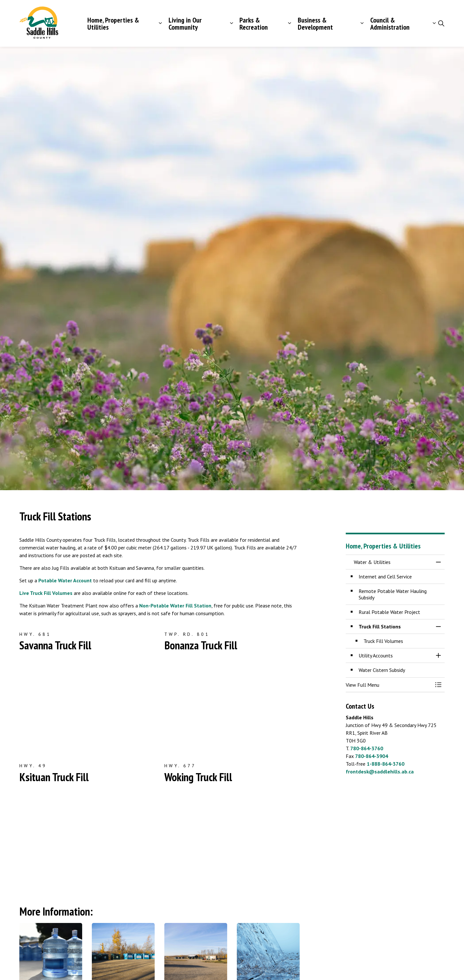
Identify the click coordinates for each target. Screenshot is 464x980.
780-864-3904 (372, 756)
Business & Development (315, 24)
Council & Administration (390, 24)
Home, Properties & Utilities (113, 24)
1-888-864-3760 (386, 764)
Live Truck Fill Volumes (46, 593)
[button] (389, 685)
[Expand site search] (441, 24)
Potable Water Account (65, 580)
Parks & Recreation (254, 24)
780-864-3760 (367, 748)
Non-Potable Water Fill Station (175, 606)
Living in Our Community (185, 24)
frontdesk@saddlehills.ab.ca (380, 771)
